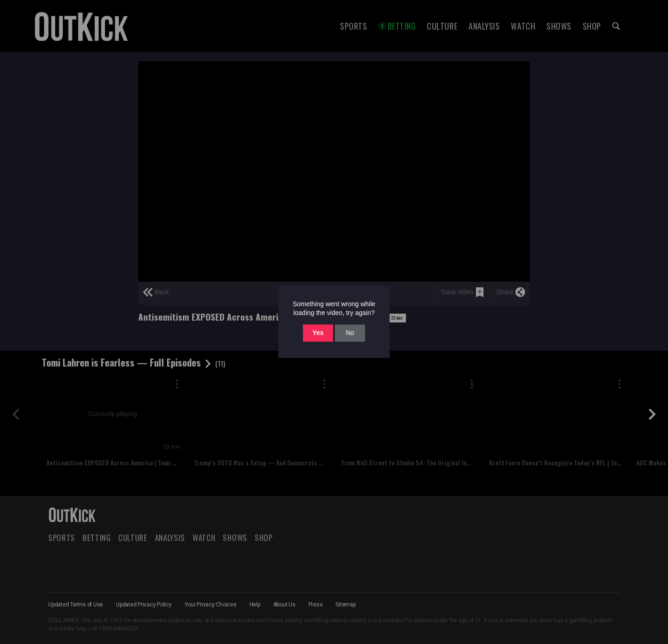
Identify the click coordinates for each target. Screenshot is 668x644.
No (350, 333)
